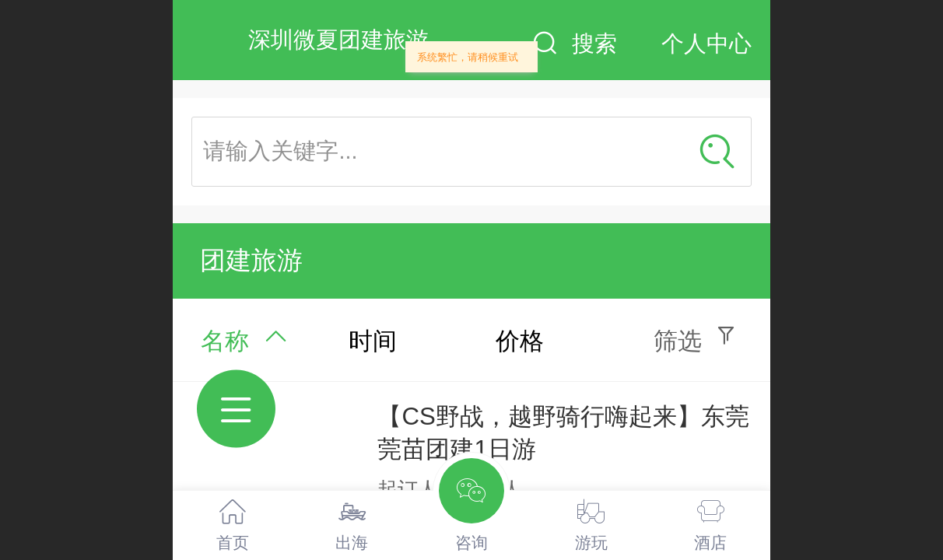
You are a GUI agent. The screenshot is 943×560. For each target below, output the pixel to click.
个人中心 (706, 44)
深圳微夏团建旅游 (338, 40)
